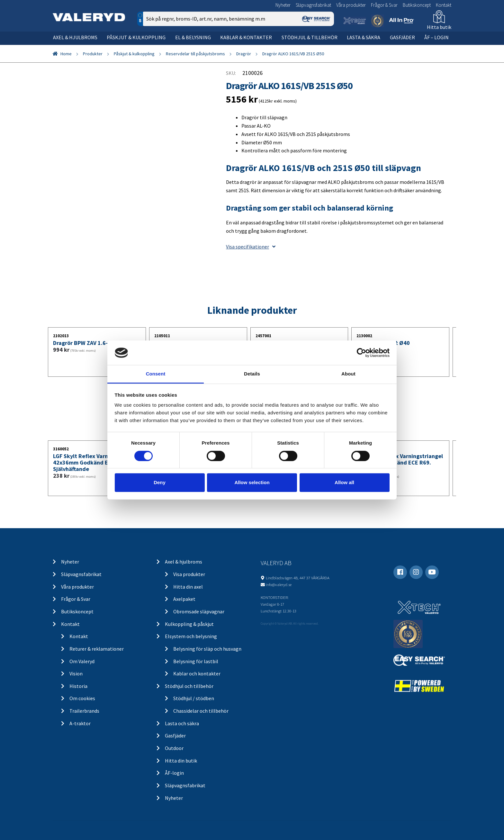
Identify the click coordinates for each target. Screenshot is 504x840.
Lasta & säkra (364, 37)
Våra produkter (351, 5)
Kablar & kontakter (246, 37)
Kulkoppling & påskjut (189, 624)
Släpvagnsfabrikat (313, 5)
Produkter (93, 54)
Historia (78, 686)
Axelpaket (184, 599)
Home (66, 54)
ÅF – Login (437, 37)
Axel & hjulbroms (75, 37)
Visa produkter (189, 574)
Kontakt (444, 5)
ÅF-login (174, 773)
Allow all (344, 482)
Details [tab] (252, 374)
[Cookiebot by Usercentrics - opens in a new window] (361, 353)
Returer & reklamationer (97, 649)
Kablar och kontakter (197, 673)
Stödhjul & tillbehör (310, 37)
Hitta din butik (181, 761)
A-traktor (80, 723)
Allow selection (252, 482)
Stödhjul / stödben (194, 698)
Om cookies (82, 698)
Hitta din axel (188, 587)
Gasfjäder (402, 37)
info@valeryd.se (279, 584)
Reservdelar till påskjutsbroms (195, 54)
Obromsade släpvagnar (199, 611)
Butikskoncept (417, 5)
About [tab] (348, 374)
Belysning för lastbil (196, 661)
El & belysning (193, 37)
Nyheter (283, 5)
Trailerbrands (84, 711)
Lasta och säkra (182, 723)
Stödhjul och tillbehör (189, 686)
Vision (76, 673)
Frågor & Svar (384, 5)
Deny (160, 482)
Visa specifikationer (251, 247)
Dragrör (244, 54)
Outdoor (174, 748)
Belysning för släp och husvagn (207, 649)
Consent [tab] (156, 374)
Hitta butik (439, 27)
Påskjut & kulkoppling (136, 37)
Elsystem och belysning (191, 636)
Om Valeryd (82, 661)
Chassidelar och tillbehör (201, 711)
